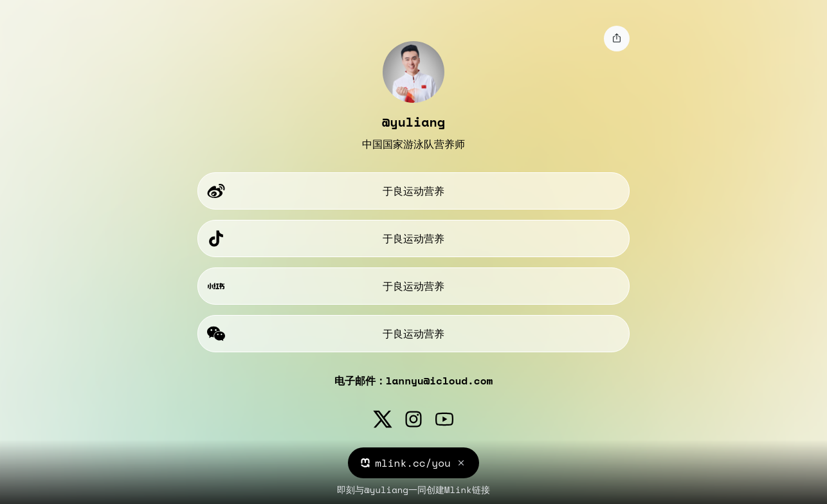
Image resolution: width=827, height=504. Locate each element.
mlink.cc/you (413, 463)
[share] (617, 39)
